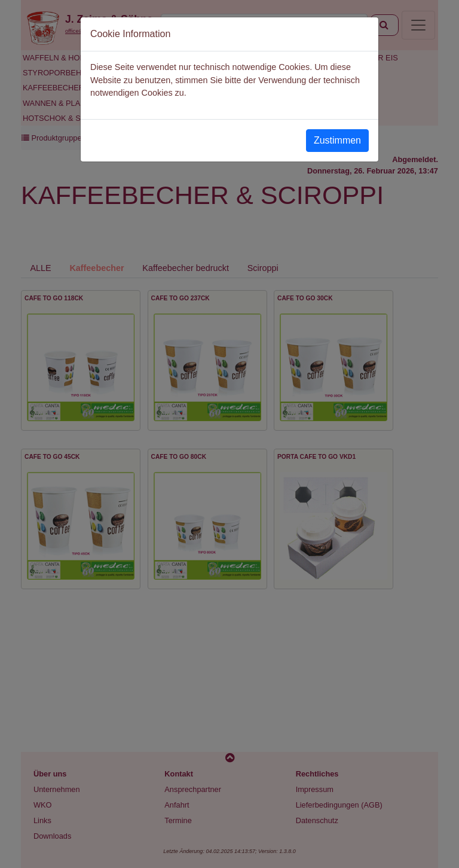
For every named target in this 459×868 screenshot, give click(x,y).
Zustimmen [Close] (337, 140)
